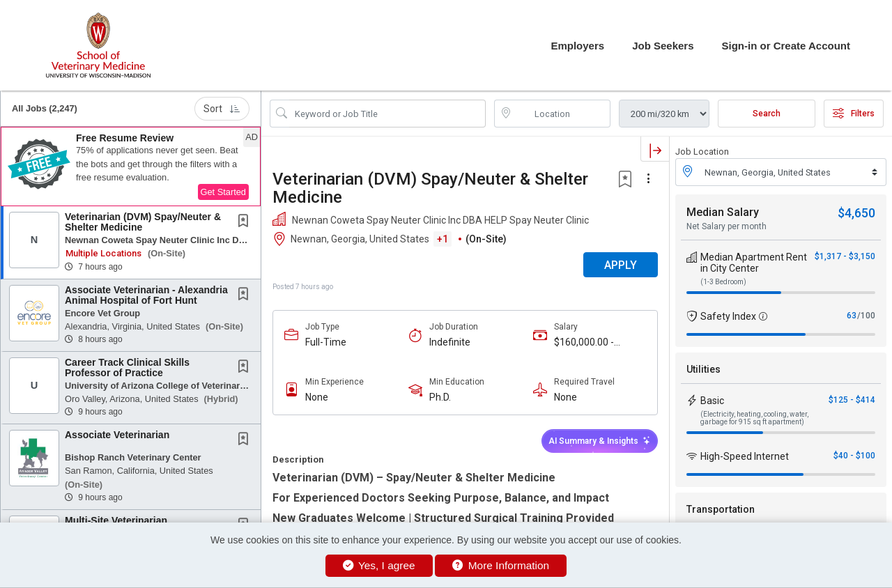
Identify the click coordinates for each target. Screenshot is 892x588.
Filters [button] (854, 114)
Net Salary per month (726, 226)
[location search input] (562, 114)
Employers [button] (577, 46)
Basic (712, 401)
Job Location (702, 152)
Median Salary (723, 212)
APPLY (621, 265)
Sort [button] (222, 109)
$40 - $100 (854, 456)
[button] (131, 167)
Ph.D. (440, 397)
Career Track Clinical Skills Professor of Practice (127, 367)
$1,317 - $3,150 (845, 256)
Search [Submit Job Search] (767, 114)
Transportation (721, 509)
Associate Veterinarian (117, 435)
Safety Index (728, 316)
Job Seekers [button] (663, 46)
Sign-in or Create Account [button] (786, 46)
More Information (501, 565)
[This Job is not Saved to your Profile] (246, 222)
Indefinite (450, 342)
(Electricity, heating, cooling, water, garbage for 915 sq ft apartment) (754, 418)
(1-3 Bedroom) (723, 282)
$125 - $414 (852, 400)
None (317, 397)
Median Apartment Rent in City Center (754, 263)
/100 (866, 316)
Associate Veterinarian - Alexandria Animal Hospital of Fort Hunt (146, 295)
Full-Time (326, 342)
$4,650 (856, 213)
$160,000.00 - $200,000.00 (584, 342)
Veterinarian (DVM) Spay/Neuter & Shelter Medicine (143, 222)
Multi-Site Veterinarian (116, 520)
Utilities (703, 369)
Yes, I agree (379, 565)
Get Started (223, 192)
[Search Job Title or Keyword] (387, 114)
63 (852, 316)
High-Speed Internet (745, 456)
